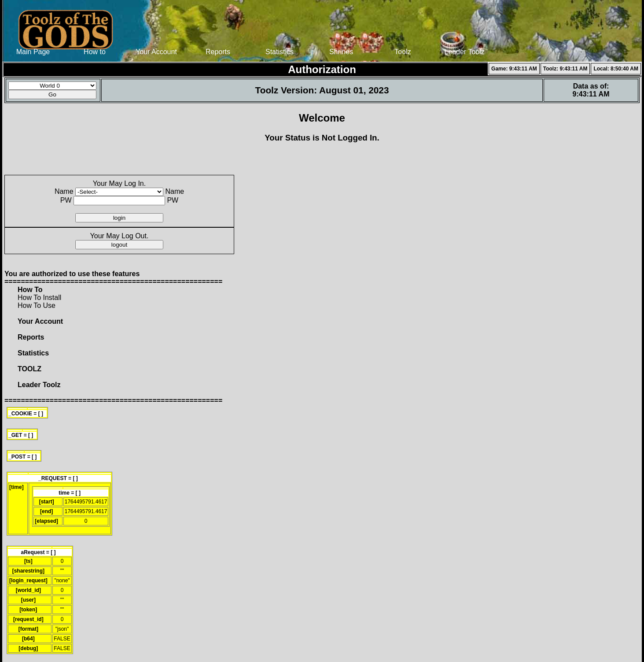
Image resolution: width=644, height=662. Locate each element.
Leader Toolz (464, 52)
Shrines (341, 52)
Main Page (33, 52)
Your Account (156, 52)
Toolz (403, 52)
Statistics (280, 52)
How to (95, 52)
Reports (218, 52)
